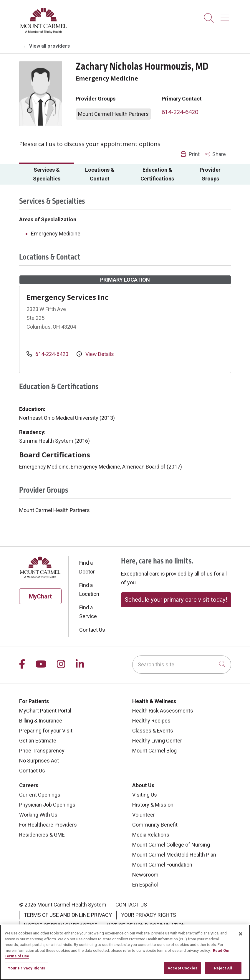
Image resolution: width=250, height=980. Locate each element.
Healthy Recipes (151, 721)
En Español (145, 885)
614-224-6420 (180, 112)
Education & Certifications (157, 174)
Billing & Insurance (41, 721)
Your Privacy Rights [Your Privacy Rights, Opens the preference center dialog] (27, 971)
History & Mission (153, 805)
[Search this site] (182, 665)
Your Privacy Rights (149, 915)
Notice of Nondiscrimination (146, 925)
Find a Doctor (87, 567)
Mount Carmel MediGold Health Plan (174, 855)
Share (215, 154)
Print (190, 154)
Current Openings (40, 795)
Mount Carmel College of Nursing (171, 845)
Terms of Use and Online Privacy (68, 915)
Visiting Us (145, 795)
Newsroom (145, 875)
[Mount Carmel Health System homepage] (44, 32)
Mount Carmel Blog (154, 751)
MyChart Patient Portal (45, 711)
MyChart (40, 596)
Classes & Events (153, 731)
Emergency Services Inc (67, 297)
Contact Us (92, 630)
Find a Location (89, 589)
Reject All (223, 971)
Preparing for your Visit (46, 731)
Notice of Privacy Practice (61, 925)
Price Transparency (42, 751)
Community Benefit (155, 825)
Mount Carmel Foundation (162, 865)
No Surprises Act (39, 761)
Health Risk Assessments (163, 711)
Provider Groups (210, 174)
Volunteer (144, 815)
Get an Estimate (38, 741)
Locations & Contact (100, 174)
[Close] (241, 937)
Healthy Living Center (157, 741)
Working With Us (38, 815)
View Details (95, 354)
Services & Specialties (47, 174)
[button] (226, 16)
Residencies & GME (42, 835)
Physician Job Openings (47, 805)
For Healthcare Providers (48, 825)
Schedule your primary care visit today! (176, 600)
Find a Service (88, 612)
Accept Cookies (182, 971)
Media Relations (151, 835)
